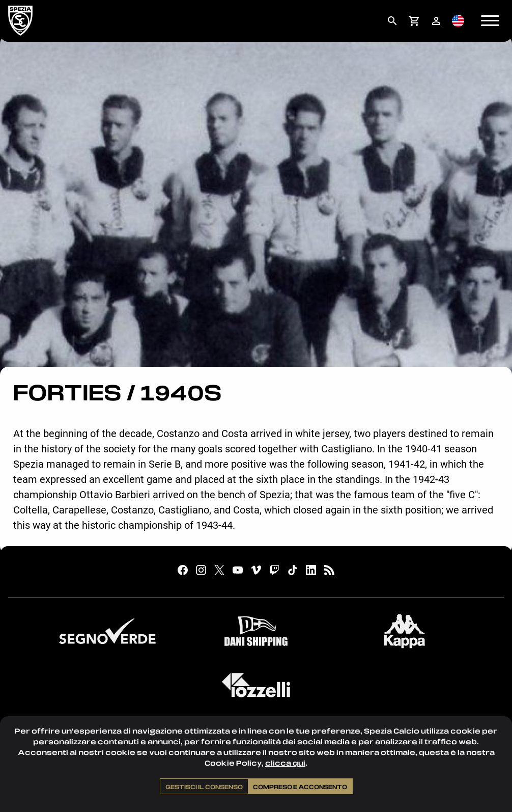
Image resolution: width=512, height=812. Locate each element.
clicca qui (285, 763)
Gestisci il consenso (204, 787)
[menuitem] (392, 21)
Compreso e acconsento (300, 787)
